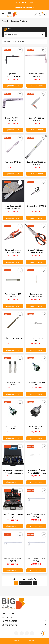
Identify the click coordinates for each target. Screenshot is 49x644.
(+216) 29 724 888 (24, 3)
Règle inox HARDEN (13, 162)
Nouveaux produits (24, 35)
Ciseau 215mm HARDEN (36, 206)
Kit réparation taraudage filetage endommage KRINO (13, 473)
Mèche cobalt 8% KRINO (13, 338)
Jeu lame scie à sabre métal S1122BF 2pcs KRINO (36, 473)
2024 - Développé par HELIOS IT (24, 641)
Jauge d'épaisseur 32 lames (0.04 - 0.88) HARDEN (13, 208)
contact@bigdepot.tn (25, 8)
